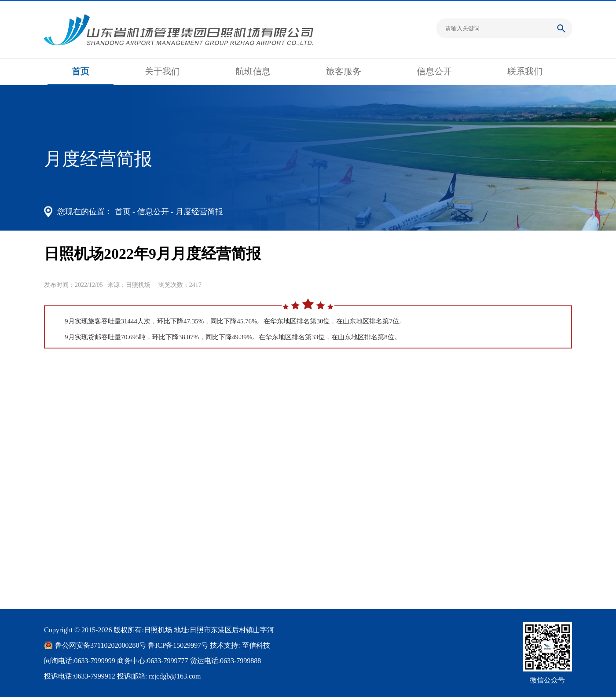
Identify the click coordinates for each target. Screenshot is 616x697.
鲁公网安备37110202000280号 (101, 645)
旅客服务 (344, 71)
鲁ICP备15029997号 (178, 645)
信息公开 (434, 71)
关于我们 (162, 71)
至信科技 (256, 645)
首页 (81, 71)
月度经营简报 (199, 212)
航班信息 (253, 71)
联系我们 (525, 71)
